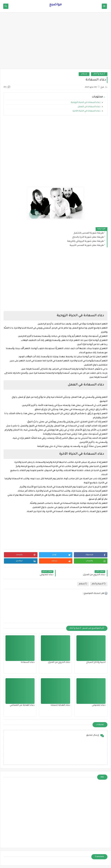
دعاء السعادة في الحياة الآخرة (86, 111)
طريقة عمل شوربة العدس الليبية (87, 245)
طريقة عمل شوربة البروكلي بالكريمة (86, 241)
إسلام (84, 74)
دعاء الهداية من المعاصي (22, 705)
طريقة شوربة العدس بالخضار (89, 233)
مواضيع (56, 5)
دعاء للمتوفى (99, 705)
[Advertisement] (55, 42)
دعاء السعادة (28, 662)
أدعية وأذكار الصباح (96, 662)
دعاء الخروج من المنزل (59, 662)
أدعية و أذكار (99, 74)
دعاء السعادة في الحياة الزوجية (86, 103)
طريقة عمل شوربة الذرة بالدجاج (88, 237)
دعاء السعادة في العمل (89, 107)
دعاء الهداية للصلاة (60, 705)
